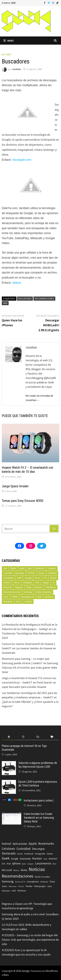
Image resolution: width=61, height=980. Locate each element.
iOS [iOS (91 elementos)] (3, 864)
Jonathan (16, 69)
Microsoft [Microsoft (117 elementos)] (7, 870)
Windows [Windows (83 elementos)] (22, 891)
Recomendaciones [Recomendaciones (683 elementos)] (18, 876)
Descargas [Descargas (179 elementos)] (38, 849)
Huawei (53, 578)
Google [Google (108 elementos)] (15, 859)
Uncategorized (28, 597)
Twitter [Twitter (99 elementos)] (29, 886)
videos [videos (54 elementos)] (50, 886)
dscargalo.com (22, 160)
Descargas (20, 573)
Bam (6, 975)
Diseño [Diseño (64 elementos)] (20, 854)
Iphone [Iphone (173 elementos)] (16, 863)
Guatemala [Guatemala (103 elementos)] (25, 859)
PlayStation (51, 587)
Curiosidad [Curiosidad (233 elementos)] (24, 849)
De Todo (6, 54)
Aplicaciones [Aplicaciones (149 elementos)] (20, 844)
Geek (19, 578)
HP (45, 578)
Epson (41, 573)
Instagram (28, 583)
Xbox (19, 601)
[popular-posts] (9, 737)
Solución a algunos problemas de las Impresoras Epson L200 (38, 765)
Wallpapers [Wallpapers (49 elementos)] (6, 891)
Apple (13, 568)
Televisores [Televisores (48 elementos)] (13, 886)
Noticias (38, 587)
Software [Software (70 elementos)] (44, 882)
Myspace (19, 587)
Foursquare (8, 578)
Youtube (28, 601)
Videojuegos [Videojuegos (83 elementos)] (40, 886)
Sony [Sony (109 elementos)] (52, 882)
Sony (6, 597)
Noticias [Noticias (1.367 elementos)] (37, 869)
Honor (38, 578)
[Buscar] (54, 529)
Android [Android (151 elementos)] (6, 844)
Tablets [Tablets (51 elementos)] (4, 886)
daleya (17, 283)
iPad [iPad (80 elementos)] (9, 864)
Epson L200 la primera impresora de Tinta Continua (38, 784)
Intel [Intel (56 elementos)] (45, 859)
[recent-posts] (23, 737)
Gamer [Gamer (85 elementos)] (50, 854)
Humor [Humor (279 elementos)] (37, 858)
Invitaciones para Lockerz (39, 800)
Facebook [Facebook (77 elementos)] (29, 854)
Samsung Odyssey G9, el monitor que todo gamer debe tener (30, 668)
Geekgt (26, 971)
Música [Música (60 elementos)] (16, 870)
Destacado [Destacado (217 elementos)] (9, 853)
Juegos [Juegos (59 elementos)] (30, 864)
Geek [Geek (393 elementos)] (6, 858)
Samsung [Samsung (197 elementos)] (8, 881)
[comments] (38, 737)
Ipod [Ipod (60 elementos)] (24, 864)
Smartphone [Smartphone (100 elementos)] (33, 882)
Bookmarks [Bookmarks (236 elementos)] (46, 844)
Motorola (8, 587)
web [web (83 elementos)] (14, 891)
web (5, 303)
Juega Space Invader (15, 486)
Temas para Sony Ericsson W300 (23, 501)
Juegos (46, 583)
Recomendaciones (44, 298)
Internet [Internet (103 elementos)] (53, 859)
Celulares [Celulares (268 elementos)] (8, 849)
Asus (30, 568)
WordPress (52, 971)
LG (54, 583)
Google (28, 578)
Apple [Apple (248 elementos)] (33, 844)
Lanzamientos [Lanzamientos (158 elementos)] (43, 863)
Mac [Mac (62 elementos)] (55, 864)
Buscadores (25, 298)
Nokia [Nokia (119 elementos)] (24, 870)
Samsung (28, 592)
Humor (17, 583)
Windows (49, 597)
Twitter (14, 597)
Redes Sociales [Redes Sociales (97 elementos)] (42, 877)
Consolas (8, 573)
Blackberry (40, 568)
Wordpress (8, 601)
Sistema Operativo (43, 592)
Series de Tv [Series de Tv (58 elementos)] (20, 882)
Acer (5, 568)
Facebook (52, 573)
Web (40, 597)
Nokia (29, 587)
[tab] (9, 737)
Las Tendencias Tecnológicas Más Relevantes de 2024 (29, 633)
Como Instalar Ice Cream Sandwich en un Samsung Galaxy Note (39, 818)
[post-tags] (52, 737)
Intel (37, 583)
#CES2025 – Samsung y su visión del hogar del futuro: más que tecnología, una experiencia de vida (30, 940)
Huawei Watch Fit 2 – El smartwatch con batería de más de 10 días (27, 470)
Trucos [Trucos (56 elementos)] (21, 886)
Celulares (52, 568)
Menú (9, 41)
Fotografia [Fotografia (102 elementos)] (40, 854)
